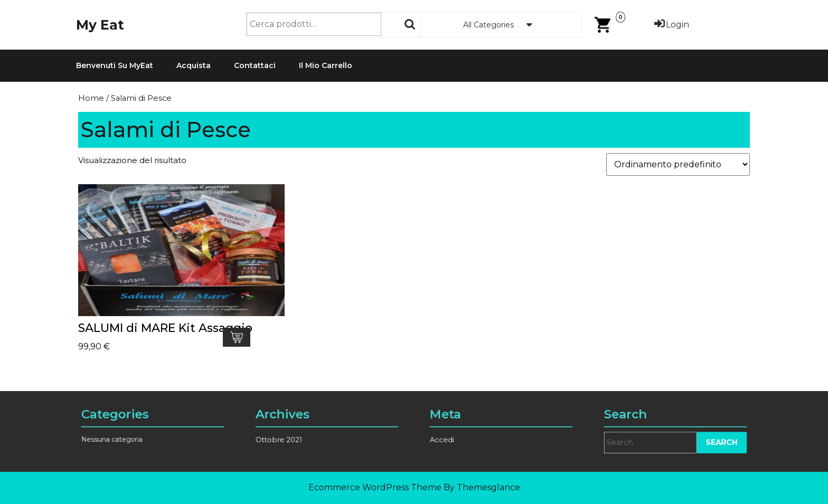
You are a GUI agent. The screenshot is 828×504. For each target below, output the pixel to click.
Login (671, 25)
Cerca (410, 24)
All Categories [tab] (501, 25)
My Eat (100, 25)
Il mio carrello (326, 65)
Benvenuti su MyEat (115, 65)
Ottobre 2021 (288, 436)
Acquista (194, 65)
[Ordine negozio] (678, 164)
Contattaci (255, 65)
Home (91, 98)
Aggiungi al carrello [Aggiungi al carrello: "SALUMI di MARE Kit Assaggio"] (237, 337)
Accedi (454, 436)
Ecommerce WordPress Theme (375, 487)
